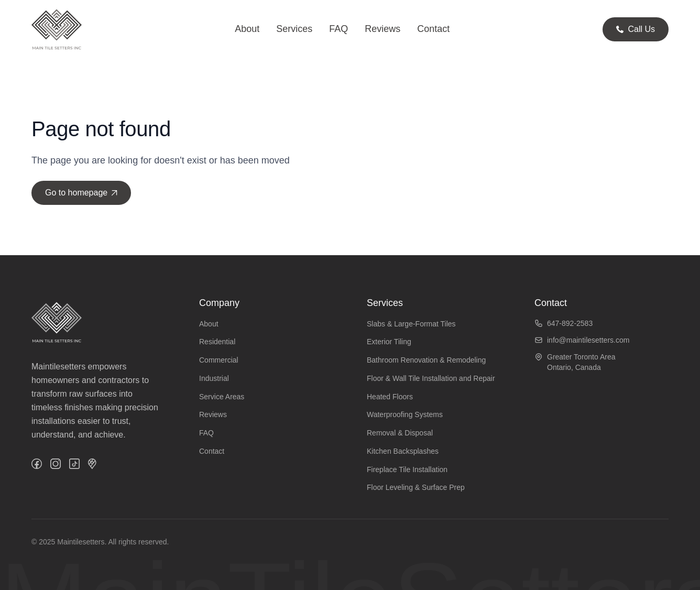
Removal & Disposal (400, 433)
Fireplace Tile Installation (407, 469)
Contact (433, 29)
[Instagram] (56, 464)
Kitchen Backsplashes (403, 451)
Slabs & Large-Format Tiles (411, 324)
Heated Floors (390, 397)
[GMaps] (92, 464)
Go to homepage (81, 193)
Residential (217, 342)
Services (294, 29)
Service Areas (222, 397)
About (247, 29)
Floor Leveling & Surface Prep (416, 487)
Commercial (219, 360)
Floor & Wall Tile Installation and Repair (431, 378)
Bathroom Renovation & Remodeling (426, 360)
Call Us (636, 29)
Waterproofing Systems (405, 414)
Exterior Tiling (389, 342)
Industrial (214, 378)
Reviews (382, 29)
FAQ (338, 29)
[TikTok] (74, 464)
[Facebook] (37, 464)
